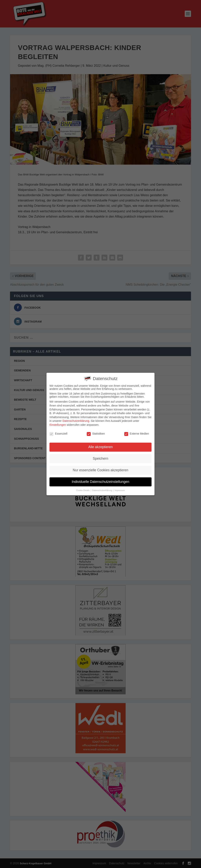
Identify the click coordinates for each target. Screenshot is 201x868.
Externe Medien (137, 432)
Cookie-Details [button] (83, 489)
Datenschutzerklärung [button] (102, 489)
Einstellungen (58, 423)
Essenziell (58, 432)
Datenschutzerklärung (76, 420)
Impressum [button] (120, 489)
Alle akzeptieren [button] (101, 446)
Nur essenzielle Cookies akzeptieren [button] (100, 469)
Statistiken (96, 432)
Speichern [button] (101, 457)
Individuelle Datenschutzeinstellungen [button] (101, 480)
